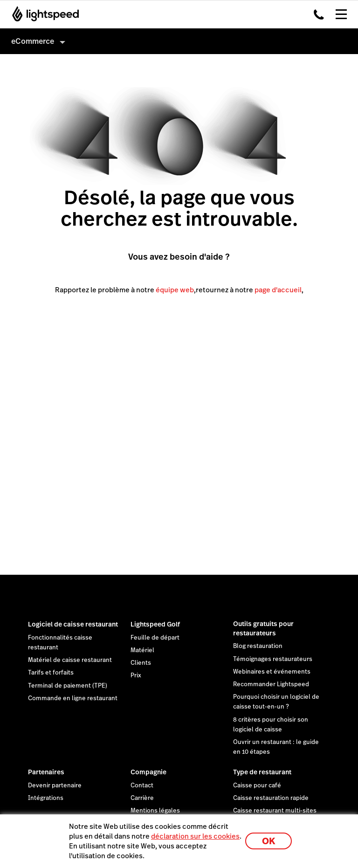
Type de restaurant (262, 772)
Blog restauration (258, 646)
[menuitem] (179, 41)
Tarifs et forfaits (51, 673)
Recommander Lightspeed (271, 684)
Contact (142, 785)
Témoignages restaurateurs (273, 659)
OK (268, 841)
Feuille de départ (155, 638)
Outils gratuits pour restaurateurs (263, 628)
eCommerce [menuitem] (33, 41)
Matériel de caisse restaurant (70, 660)
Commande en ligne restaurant (73, 698)
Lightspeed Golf (155, 624)
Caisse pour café (257, 785)
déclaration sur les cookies (195, 836)
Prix (136, 675)
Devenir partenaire (55, 785)
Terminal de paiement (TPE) (68, 686)
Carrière (142, 798)
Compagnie (148, 772)
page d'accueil (278, 290)
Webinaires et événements (272, 672)
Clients (141, 663)
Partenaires (46, 772)
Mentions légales (155, 811)
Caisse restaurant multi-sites (275, 811)
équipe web (175, 290)
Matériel (142, 650)
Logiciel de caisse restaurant (73, 624)
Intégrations (46, 798)
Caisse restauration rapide (271, 798)
